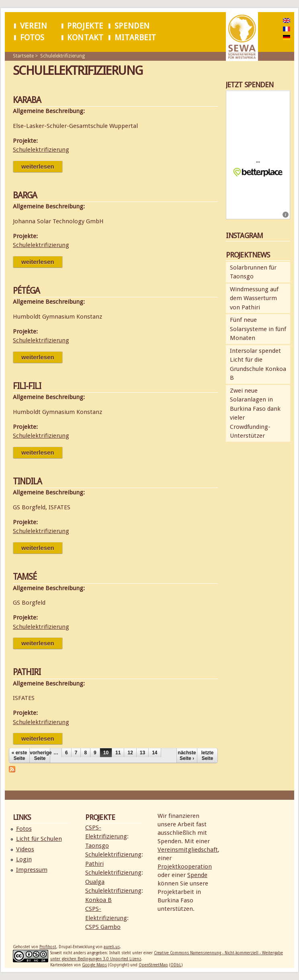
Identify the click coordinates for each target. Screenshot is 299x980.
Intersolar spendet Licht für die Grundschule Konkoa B (258, 364)
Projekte (85, 26)
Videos (25, 849)
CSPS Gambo (103, 927)
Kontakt (85, 38)
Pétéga (26, 291)
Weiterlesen (42, 166)
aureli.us (112, 947)
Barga (25, 195)
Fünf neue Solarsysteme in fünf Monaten (258, 329)
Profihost (48, 947)
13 (142, 753)
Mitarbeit (135, 38)
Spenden (132, 26)
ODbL (176, 965)
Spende (197, 875)
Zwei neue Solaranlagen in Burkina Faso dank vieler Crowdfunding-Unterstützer (255, 413)
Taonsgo (97, 846)
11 (118, 753)
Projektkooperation (185, 867)
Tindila (27, 481)
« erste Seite (19, 756)
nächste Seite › (187, 756)
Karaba (27, 100)
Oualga (95, 882)
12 (130, 753)
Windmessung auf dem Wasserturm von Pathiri (254, 298)
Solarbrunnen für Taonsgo (253, 272)
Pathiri (27, 672)
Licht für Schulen (39, 839)
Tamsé (25, 577)
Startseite (23, 56)
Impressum (32, 870)
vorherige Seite (40, 756)
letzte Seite (208, 756)
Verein (34, 26)
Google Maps (94, 965)
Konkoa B (98, 900)
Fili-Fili (27, 386)
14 (155, 753)
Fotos (32, 38)
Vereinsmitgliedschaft (188, 850)
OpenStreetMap (153, 965)
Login (24, 859)
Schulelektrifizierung (62, 56)
